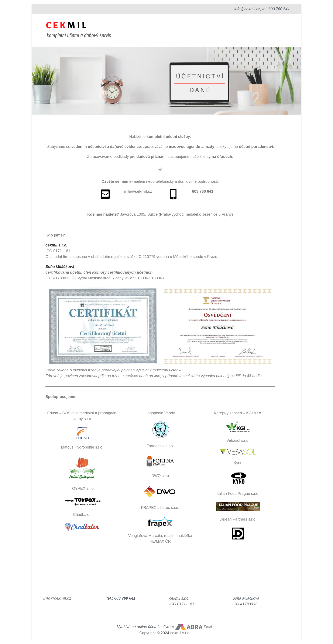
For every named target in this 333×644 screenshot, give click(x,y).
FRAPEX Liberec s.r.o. (160, 508)
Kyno (238, 463)
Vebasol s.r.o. (238, 440)
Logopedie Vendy (160, 413)
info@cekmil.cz (57, 598)
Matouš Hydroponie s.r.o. (82, 447)
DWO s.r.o (160, 476)
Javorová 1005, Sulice (139, 214)
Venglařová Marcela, (146, 536)
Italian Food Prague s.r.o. (238, 494)
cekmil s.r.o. (180, 633)
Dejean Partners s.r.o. (238, 519)
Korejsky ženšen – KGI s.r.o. (238, 413)
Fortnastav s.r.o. (160, 446)
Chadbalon (82, 515)
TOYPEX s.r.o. (82, 488)
